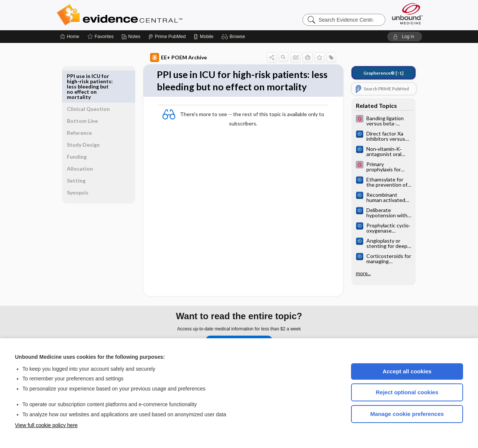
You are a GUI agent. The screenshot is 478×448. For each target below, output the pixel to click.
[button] (234, 37)
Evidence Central (149, 15)
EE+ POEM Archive (170, 57)
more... (355, 273)
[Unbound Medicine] (407, 14)
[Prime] (167, 37)
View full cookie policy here (46, 425)
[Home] (70, 37)
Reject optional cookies (407, 392)
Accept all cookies (407, 371)
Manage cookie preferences (407, 414)
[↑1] (375, 73)
